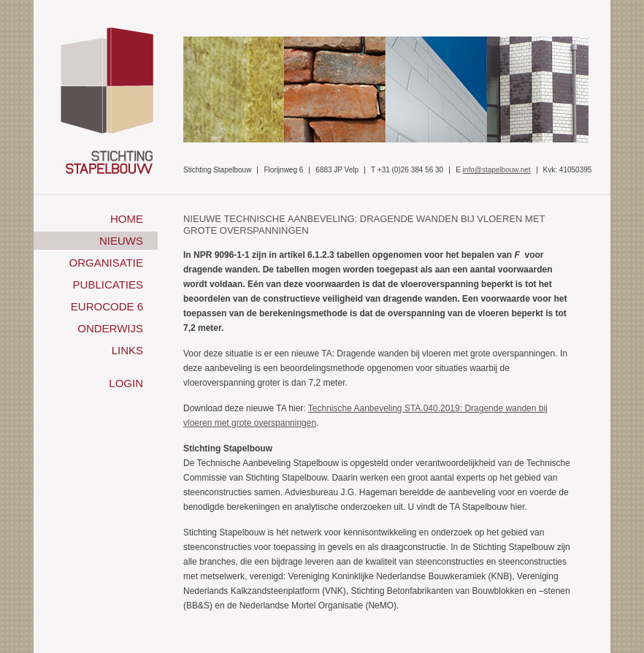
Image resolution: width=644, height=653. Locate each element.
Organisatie (106, 263)
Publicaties (108, 285)
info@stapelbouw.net (497, 170)
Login (126, 383)
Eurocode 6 (107, 306)
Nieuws (121, 241)
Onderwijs (110, 328)
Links (127, 350)
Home (127, 219)
